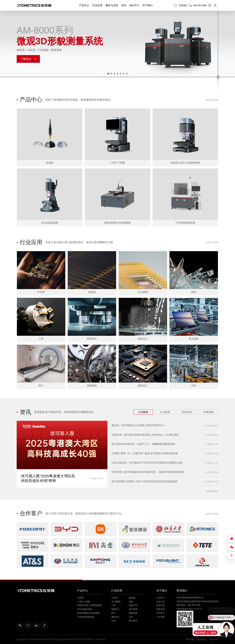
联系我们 (182, 591)
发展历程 (161, 605)
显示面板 (133, 609)
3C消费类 (116, 602)
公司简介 (161, 598)
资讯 (124, 5)
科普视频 (208, 412)
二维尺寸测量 (84, 602)
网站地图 (190, 639)
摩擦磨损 (133, 613)
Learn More (212, 100)
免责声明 (214, 639)
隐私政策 (202, 639)
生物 (113, 621)
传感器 (80, 598)
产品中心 (84, 5)
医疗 (113, 613)
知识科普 (187, 412)
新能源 (132, 598)
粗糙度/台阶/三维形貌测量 (89, 605)
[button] (108, 74)
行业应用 (97, 5)
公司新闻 (143, 412)
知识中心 (134, 5)
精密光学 (133, 605)
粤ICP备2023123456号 (81, 639)
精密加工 (116, 609)
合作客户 (161, 613)
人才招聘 (161, 617)
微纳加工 (116, 617)
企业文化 (161, 602)
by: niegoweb (99, 639)
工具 (113, 605)
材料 (131, 602)
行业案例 (165, 412)
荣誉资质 (161, 609)
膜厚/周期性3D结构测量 (88, 613)
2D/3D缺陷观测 (85, 609)
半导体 (114, 598)
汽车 (131, 617)
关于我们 (148, 5)
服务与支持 (112, 5)
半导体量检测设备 (86, 617)
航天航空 (133, 621)
